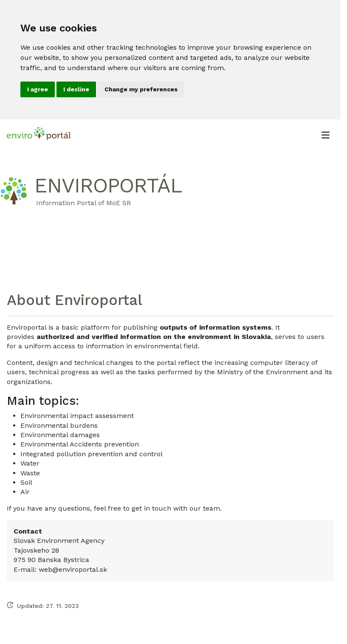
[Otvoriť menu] (325, 135)
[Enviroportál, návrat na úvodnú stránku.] (39, 135)
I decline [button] (76, 89)
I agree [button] (38, 89)
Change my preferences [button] (141, 89)
